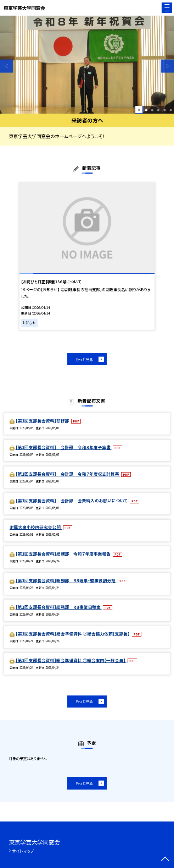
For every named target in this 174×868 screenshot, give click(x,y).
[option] (87, 65)
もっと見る (84, 359)
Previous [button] (7, 66)
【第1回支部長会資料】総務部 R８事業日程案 (59, 607)
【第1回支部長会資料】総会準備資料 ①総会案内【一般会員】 (71, 660)
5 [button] (171, 110)
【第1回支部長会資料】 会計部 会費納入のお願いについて (72, 500)
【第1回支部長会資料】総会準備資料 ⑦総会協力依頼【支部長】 (73, 634)
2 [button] (152, 110)
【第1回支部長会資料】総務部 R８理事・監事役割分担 (66, 580)
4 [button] (165, 110)
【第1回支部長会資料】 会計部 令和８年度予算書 (64, 447)
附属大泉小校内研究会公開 (36, 527)
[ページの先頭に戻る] (165, 859)
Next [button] (167, 66)
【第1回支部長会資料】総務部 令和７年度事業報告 (64, 554)
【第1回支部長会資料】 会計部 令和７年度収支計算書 (68, 474)
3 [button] (158, 110)
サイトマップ (23, 851)
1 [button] (146, 110)
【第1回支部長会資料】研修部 (43, 421)
